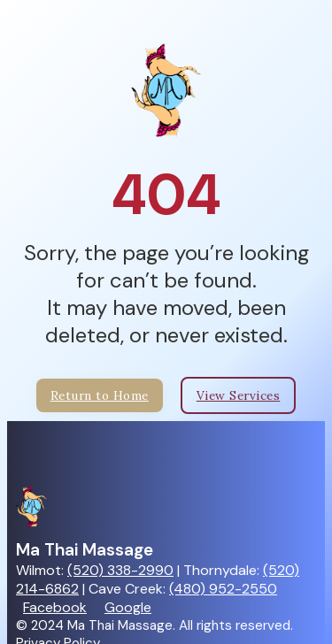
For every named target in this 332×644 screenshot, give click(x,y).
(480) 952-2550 (223, 589)
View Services (239, 395)
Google (128, 607)
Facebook (55, 607)
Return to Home (100, 395)
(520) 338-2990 (120, 570)
